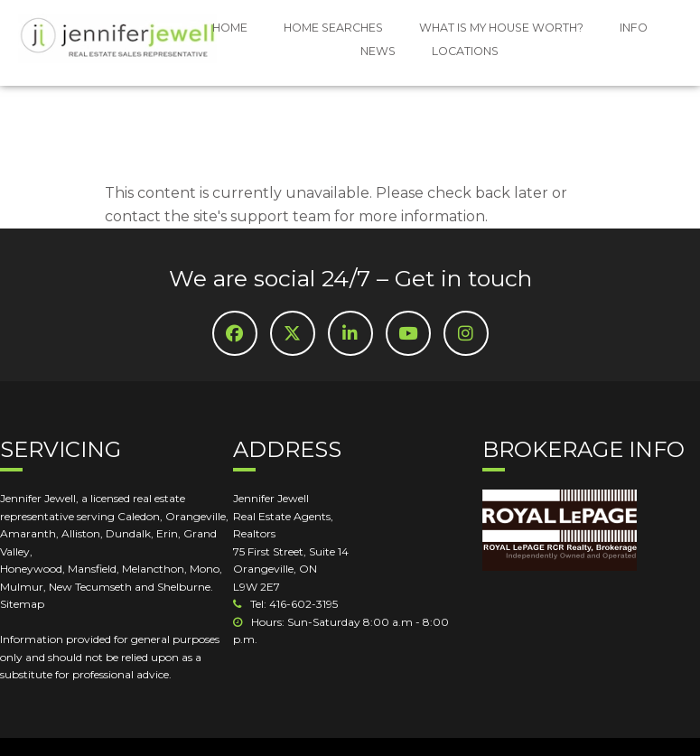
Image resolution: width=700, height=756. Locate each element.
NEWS (378, 51)
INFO (634, 28)
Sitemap (22, 604)
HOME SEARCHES (333, 28)
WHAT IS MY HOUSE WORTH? (501, 28)
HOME (230, 28)
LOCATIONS (465, 51)
